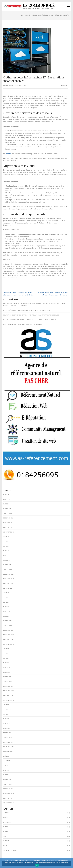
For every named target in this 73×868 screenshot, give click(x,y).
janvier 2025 (8, 569)
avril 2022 (7, 724)
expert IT (9, 154)
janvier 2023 (8, 682)
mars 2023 (7, 672)
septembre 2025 (9, 532)
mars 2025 (7, 560)
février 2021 (7, 780)
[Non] (71, 863)
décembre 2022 (8, 686)
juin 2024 (6, 602)
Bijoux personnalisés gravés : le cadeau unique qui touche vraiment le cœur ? (30, 320)
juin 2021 (6, 766)
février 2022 (7, 733)
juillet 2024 (7, 597)
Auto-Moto (7, 813)
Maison (6, 832)
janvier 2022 (8, 738)
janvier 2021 (8, 784)
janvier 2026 (8, 513)
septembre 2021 (9, 752)
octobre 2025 (8, 527)
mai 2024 (6, 607)
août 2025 (7, 537)
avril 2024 (7, 611)
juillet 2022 (7, 710)
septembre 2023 (9, 644)
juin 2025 (6, 546)
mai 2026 (6, 495)
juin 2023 (6, 658)
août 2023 (7, 649)
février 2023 (7, 677)
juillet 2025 (7, 541)
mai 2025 (6, 551)
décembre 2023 (8, 630)
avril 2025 (7, 555)
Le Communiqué (39, 5)
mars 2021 (7, 775)
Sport (5, 846)
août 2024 (7, 593)
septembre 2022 (9, 700)
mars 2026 (7, 504)
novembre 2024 (9, 579)
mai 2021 (6, 770)
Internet (65, 85)
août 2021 (7, 756)
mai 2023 (6, 663)
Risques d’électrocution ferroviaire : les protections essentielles (27, 310)
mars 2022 (7, 728)
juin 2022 (6, 714)
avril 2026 (7, 499)
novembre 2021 (9, 747)
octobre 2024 (8, 583)
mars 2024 (7, 616)
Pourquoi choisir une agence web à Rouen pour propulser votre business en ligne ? (32, 315)
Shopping (6, 841)
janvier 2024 (8, 625)
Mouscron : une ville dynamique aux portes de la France (23, 324)
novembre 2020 (9, 794)
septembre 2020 (9, 803)
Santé (5, 836)
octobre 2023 (8, 639)
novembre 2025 (9, 523)
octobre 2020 (8, 798)
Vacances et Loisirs (10, 850)
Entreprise (7, 822)
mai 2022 (6, 719)
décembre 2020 (8, 789)
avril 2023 (7, 667)
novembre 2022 (9, 691)
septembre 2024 (9, 588)
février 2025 (7, 565)
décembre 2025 (8, 518)
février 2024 (7, 621)
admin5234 (9, 85)
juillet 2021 (7, 761)
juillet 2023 (7, 653)
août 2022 (7, 705)
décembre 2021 (8, 742)
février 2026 (7, 509)
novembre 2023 (9, 635)
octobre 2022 (8, 696)
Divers (6, 818)
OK (37, 865)
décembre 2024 (8, 574)
